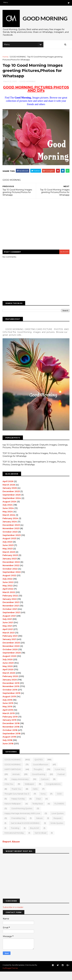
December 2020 (12, 651)
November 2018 (11, 735)
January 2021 (10, 648)
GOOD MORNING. (13, 773)
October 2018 (10, 739)
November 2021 (11, 614)
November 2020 (11, 655)
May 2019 (8, 715)
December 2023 (11, 534)
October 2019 (10, 698)
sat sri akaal (41, 841)
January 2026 (10, 497)
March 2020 (9, 682)
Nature (40, 827)
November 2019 (11, 695)
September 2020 (12, 661)
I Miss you (9, 793)
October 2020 (10, 658)
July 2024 (8, 513)
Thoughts (38, 778)
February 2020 (11, 685)
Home (6, 58)
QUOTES (39, 768)
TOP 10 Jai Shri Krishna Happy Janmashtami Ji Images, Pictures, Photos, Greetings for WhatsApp (34, 472)
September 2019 (12, 702)
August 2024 (10, 510)
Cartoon (45, 788)
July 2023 (8, 550)
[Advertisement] (36, 235)
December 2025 (11, 500)
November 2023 (11, 537)
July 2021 (8, 628)
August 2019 (10, 705)
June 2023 (8, 554)
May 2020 (8, 675)
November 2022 (11, 574)
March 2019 (9, 722)
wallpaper (30, 793)
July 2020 (8, 668)
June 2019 (8, 712)
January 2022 (10, 608)
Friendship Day (19, 827)
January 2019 (10, 729)
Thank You (17, 797)
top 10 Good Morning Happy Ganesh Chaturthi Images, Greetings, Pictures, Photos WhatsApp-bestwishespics (36, 455)
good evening (39, 783)
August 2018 (10, 745)
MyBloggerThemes (10, 976)
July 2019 (8, 708)
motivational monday (14, 841)
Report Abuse (11, 850)
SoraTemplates (18, 973)
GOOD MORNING (18, 58)
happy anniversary (20, 788)
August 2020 (10, 665)
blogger (64, 261)
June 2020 (8, 671)
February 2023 (11, 564)
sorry (43, 802)
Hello (36, 797)
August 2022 (10, 584)
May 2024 (8, 520)
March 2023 (9, 560)
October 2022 (10, 577)
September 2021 (12, 621)
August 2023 (10, 547)
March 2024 (9, 523)
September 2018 (12, 742)
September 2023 (12, 544)
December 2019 (11, 692)
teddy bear (38, 812)
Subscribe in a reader (13, 916)
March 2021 (9, 641)
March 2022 (9, 601)
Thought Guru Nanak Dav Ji (17, 802)
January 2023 (10, 567)
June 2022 (8, 591)
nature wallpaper (13, 812)
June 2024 (8, 517)
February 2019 (10, 725)
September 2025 (12, 503)
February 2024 (11, 527)
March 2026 (9, 493)
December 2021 (11, 611)
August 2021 (9, 624)
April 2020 (8, 678)
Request (58, 827)
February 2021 (10, 645)
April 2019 (8, 718)
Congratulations (53, 793)
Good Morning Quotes (22, 817)
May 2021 (8, 634)
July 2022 (8, 587)
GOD (60, 802)
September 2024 (12, 507)
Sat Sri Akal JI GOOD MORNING (25, 832)
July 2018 (8, 749)
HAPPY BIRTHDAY (13, 778)
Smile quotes (57, 832)
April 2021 (8, 638)
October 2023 (10, 540)
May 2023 (8, 557)
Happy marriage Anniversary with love (23, 822)
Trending (15, 836)
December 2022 (11, 571)
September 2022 (12, 581)
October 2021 (10, 618)
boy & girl (35, 836)
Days (39, 807)
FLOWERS (60, 812)
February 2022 (11, 604)
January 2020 (10, 688)
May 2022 (8, 594)
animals (16, 783)
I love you (60, 778)
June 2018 (8, 752)
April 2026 (8, 490)
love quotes (58, 822)
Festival (61, 783)
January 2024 (10, 530)
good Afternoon (41, 773)
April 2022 (8, 597)
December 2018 (11, 732)
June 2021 (8, 631)
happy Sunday (18, 807)
